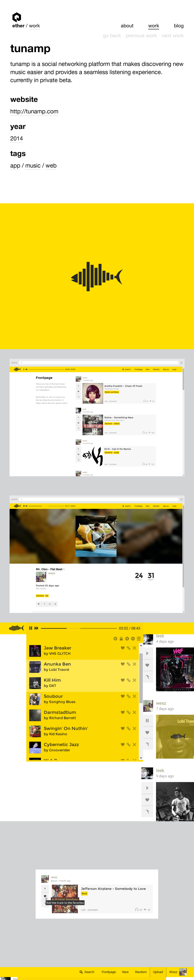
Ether (17, 17)
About (127, 26)
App (15, 166)
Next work (173, 36)
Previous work (141, 36)
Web (51, 166)
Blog (179, 26)
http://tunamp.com (34, 112)
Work (34, 26)
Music (33, 166)
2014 (17, 139)
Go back (112, 36)
